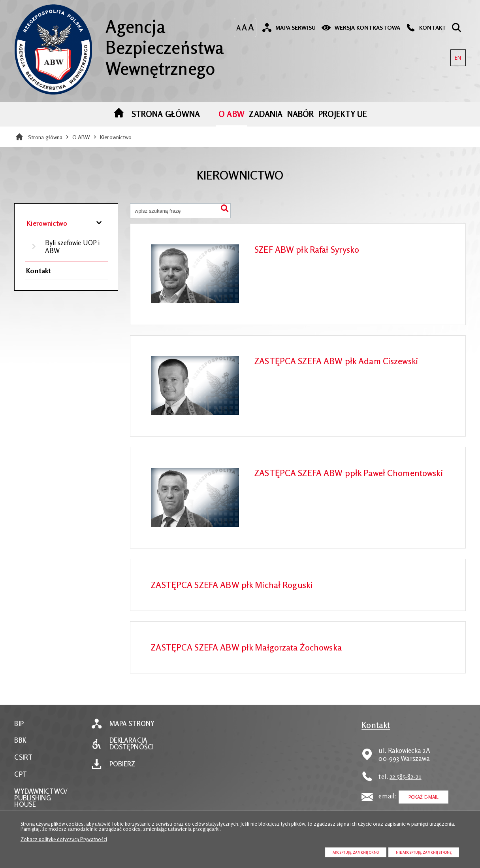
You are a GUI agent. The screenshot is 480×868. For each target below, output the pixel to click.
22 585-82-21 (406, 777)
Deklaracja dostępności (132, 744)
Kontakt (39, 270)
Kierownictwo (116, 137)
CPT (20, 774)
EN (456, 55)
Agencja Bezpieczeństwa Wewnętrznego (119, 41)
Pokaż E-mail (424, 797)
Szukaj (224, 210)
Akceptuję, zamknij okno (356, 852)
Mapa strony (132, 724)
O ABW (81, 137)
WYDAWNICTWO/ (41, 791)
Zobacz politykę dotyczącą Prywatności (64, 839)
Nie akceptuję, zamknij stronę (424, 852)
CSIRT (23, 757)
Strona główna (45, 137)
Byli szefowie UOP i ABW (72, 247)
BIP (19, 724)
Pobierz (122, 764)
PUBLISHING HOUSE (32, 802)
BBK (20, 740)
